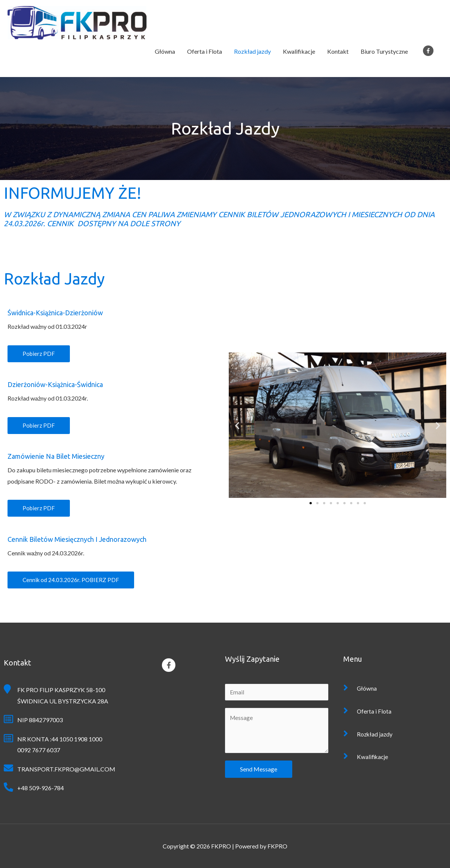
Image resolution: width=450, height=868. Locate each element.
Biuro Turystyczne (384, 51)
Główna (165, 51)
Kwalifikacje (299, 51)
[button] (39, 354)
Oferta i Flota (205, 51)
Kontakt (338, 51)
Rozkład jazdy (252, 51)
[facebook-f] (430, 51)
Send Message (259, 769)
